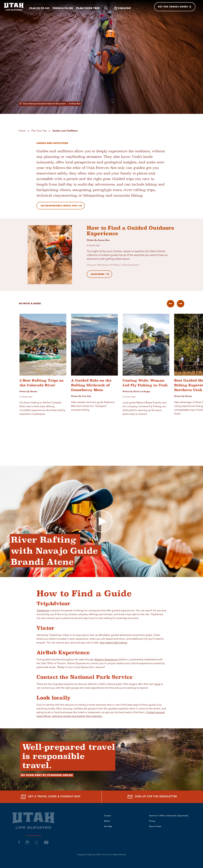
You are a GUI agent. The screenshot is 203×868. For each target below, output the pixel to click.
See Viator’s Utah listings (114, 643)
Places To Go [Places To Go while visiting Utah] (39, 8)
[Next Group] (181, 304)
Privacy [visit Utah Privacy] (152, 821)
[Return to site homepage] (14, 7)
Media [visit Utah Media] (107, 821)
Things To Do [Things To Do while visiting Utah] (63, 8)
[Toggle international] (122, 7)
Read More (98, 274)
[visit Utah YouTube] (46, 842)
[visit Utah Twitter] (36, 842)
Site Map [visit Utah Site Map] (108, 827)
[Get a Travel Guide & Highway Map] (51, 797)
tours (157, 684)
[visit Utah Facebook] (19, 842)
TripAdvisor (43, 611)
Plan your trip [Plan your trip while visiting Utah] (88, 8)
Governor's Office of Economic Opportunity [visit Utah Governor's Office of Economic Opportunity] (169, 816)
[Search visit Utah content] (106, 7)
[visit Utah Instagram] (27, 842)
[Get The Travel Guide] (175, 7)
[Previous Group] (171, 304)
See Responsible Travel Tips (59, 206)
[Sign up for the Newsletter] (152, 797)
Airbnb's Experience (106, 660)
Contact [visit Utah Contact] (108, 816)
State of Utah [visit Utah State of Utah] (155, 827)
